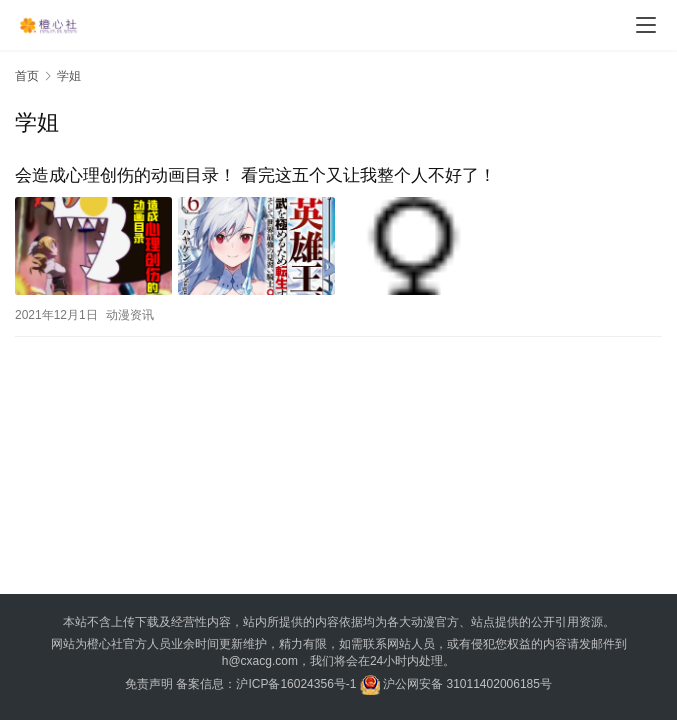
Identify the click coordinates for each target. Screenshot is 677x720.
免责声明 (149, 684)
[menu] (646, 25)
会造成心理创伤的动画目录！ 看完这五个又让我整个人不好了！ (255, 175)
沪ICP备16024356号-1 (296, 684)
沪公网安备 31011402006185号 (456, 684)
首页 (27, 76)
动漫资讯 (130, 315)
